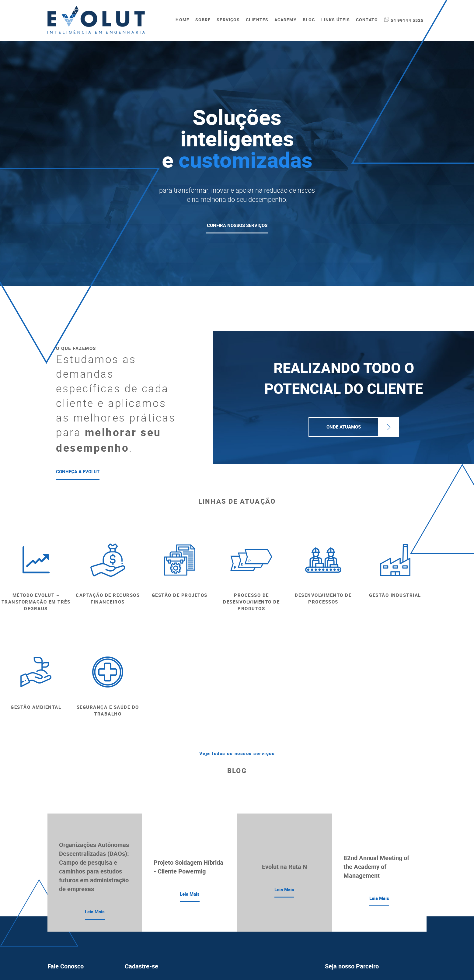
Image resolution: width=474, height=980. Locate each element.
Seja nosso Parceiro (352, 861)
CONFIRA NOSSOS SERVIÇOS (237, 226)
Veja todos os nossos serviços (237, 648)
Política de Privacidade (346, 914)
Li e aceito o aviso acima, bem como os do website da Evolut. (206, 942)
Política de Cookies (343, 925)
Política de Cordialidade (347, 936)
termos (225, 942)
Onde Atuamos (344, 427)
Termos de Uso (339, 903)
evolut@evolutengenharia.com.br (79, 883)
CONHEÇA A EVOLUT (78, 472)
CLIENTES (257, 20)
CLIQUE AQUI (344, 885)
